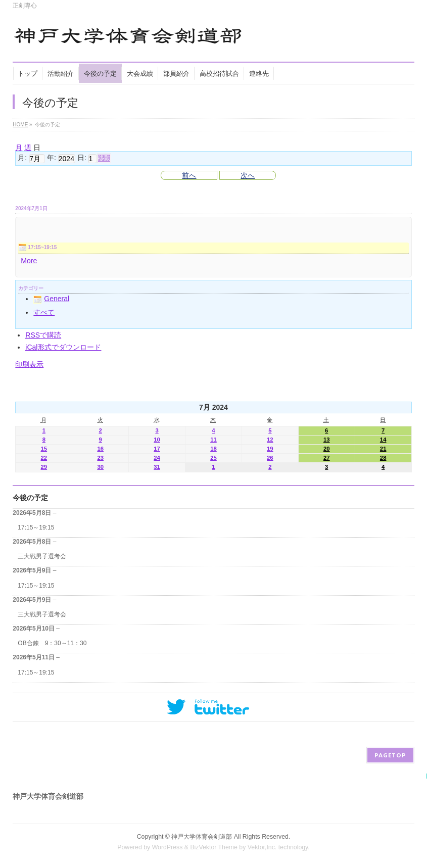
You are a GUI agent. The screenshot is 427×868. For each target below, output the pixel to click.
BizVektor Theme (214, 847)
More (29, 261)
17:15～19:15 (36, 527)
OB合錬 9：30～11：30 (52, 643)
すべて (44, 312)
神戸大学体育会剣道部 (202, 837)
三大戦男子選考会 (42, 556)
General (51, 299)
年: (52, 158)
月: (22, 158)
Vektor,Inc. (262, 847)
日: (82, 158)
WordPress (168, 847)
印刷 (29, 364)
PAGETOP (390, 755)
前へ (189, 175)
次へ (248, 175)
